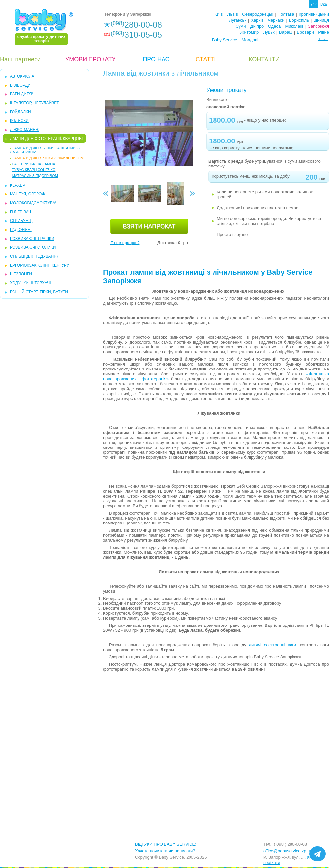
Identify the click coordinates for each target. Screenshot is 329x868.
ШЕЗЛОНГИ (21, 274)
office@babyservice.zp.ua (288, 851)
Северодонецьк (258, 14)
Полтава (286, 14)
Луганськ (238, 20)
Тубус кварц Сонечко (34, 170)
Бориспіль (299, 20)
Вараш (286, 32)
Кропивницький (314, 14)
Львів (233, 14)
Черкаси (276, 20)
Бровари (305, 32)
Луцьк (269, 32)
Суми (241, 26)
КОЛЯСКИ (19, 121)
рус (324, 3)
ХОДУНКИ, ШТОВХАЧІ (30, 283)
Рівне (324, 32)
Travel (323, 39)
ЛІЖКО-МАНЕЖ (24, 130)
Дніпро (257, 26)
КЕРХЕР (17, 185)
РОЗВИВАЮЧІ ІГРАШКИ (32, 239)
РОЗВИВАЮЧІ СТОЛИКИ (33, 247)
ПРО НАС (156, 59)
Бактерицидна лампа (34, 164)
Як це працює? (125, 243)
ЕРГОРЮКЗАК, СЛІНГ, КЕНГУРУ (39, 265)
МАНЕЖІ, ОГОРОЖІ (28, 194)
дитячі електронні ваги (272, 645)
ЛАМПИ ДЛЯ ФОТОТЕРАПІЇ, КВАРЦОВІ (46, 139)
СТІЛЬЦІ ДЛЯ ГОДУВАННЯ (35, 256)
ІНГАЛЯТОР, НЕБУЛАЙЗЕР (35, 103)
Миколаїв (294, 26)
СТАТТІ (206, 59)
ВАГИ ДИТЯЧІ (23, 94)
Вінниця (321, 20)
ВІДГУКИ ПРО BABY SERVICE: (166, 844)
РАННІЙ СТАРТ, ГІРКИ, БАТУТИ (39, 292)
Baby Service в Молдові (235, 40)
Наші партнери (20, 59)
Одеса (274, 26)
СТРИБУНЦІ (21, 221)
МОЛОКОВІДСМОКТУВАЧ (34, 203)
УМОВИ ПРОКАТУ (90, 59)
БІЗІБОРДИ (20, 85)
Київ (219, 14)
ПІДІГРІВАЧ (20, 212)
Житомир (249, 32)
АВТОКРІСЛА (22, 76)
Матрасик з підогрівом (35, 176)
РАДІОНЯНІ (21, 230)
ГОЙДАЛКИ (20, 112)
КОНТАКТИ (264, 59)
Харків (257, 20)
